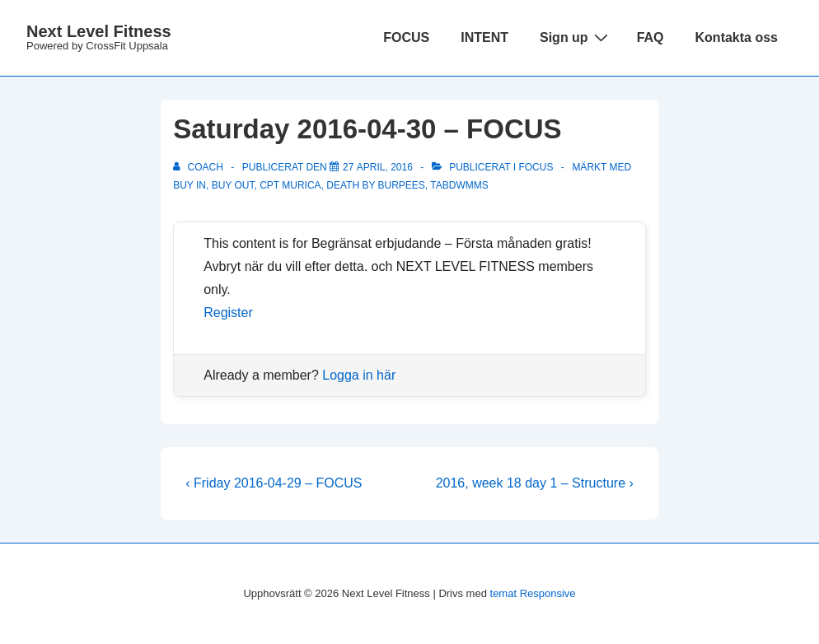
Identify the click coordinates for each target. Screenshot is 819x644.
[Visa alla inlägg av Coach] (199, 167)
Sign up (576, 37)
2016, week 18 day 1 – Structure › (535, 483)
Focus (536, 167)
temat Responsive (533, 593)
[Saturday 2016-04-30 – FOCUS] (378, 167)
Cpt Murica (290, 185)
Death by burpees (376, 185)
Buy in (190, 185)
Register (228, 313)
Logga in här (359, 375)
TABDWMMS (459, 185)
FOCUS (406, 37)
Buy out (233, 185)
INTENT (484, 37)
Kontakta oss (737, 37)
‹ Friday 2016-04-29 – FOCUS (274, 483)
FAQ (651, 37)
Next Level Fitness (99, 31)
